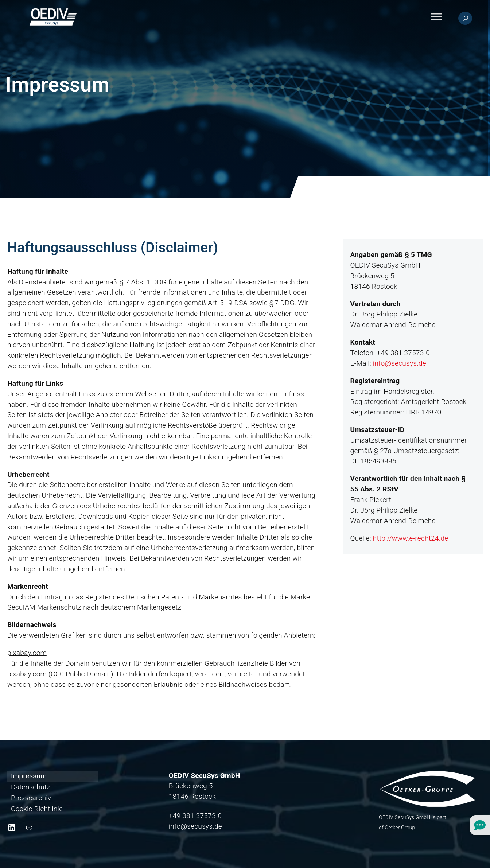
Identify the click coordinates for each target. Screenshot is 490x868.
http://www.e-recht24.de (411, 538)
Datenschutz (31, 787)
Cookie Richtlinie (37, 809)
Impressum (29, 776)
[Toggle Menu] (436, 17)
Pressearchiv (31, 798)
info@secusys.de (400, 363)
